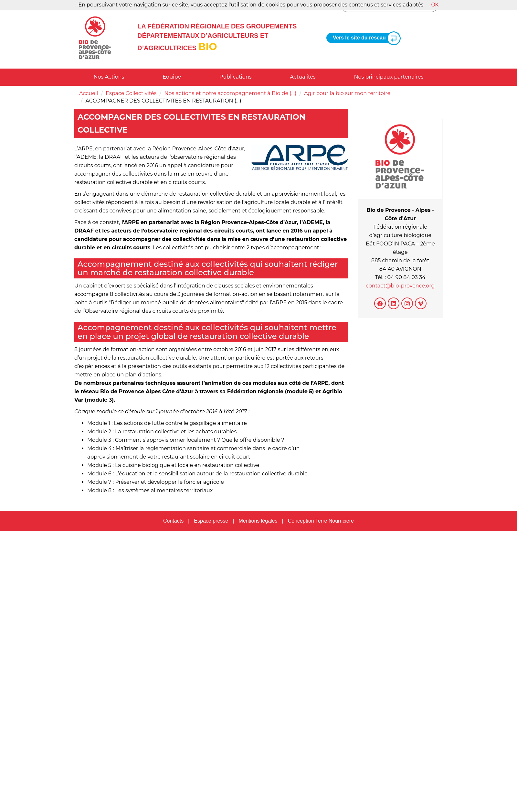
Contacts (173, 521)
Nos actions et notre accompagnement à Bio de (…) (230, 93)
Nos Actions (109, 77)
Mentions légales (258, 521)
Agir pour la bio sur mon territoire (347, 93)
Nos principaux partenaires (389, 77)
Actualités (303, 77)
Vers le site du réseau (364, 38)
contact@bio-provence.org (400, 286)
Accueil (89, 93)
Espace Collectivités (131, 93)
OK (435, 5)
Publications (236, 77)
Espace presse (211, 521)
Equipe (172, 77)
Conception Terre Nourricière (321, 521)
